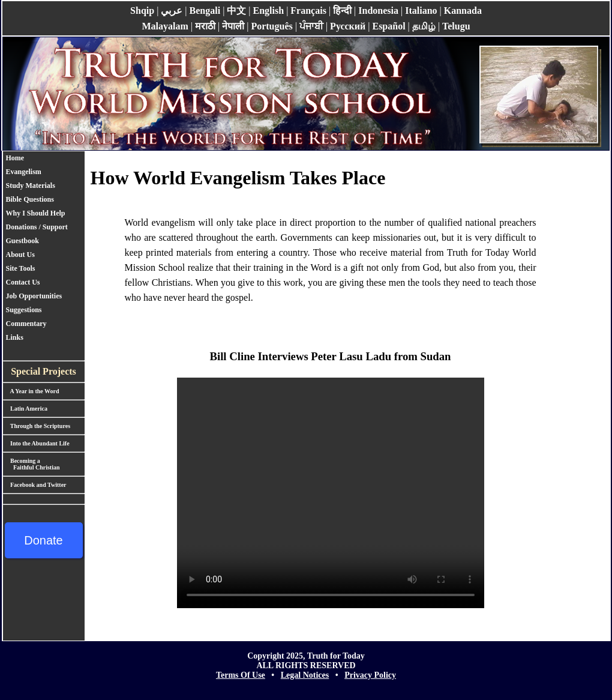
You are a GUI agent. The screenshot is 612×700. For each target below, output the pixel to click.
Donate (43, 540)
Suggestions (24, 310)
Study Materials (31, 186)
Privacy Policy (370, 675)
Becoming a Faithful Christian (31, 464)
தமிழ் (424, 26)
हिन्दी (342, 11)
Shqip (142, 11)
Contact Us (23, 282)
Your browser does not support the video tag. (331, 493)
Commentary (26, 324)
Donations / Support (40, 227)
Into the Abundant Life (36, 443)
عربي (172, 11)
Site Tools (21, 268)
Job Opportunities (34, 296)
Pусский (348, 26)
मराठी (205, 26)
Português (271, 26)
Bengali (205, 11)
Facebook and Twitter (35, 485)
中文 (236, 11)
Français (308, 11)
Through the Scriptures (37, 426)
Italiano (421, 11)
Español (388, 26)
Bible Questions (30, 199)
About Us (20, 255)
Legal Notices (305, 675)
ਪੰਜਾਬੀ (311, 26)
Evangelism (24, 172)
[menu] (40, 248)
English (269, 11)
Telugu (456, 26)
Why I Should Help (36, 213)
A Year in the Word (31, 391)
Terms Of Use (241, 675)
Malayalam (165, 26)
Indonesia (378, 11)
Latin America (25, 409)
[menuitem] (40, 158)
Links (15, 337)
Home (15, 158)
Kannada (463, 11)
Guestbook (22, 241)
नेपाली (233, 26)
